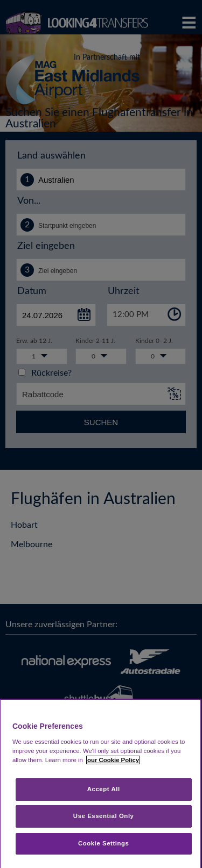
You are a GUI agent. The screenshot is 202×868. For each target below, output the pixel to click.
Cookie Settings (104, 843)
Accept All (104, 789)
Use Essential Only (104, 816)
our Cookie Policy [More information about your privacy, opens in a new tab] (113, 760)
